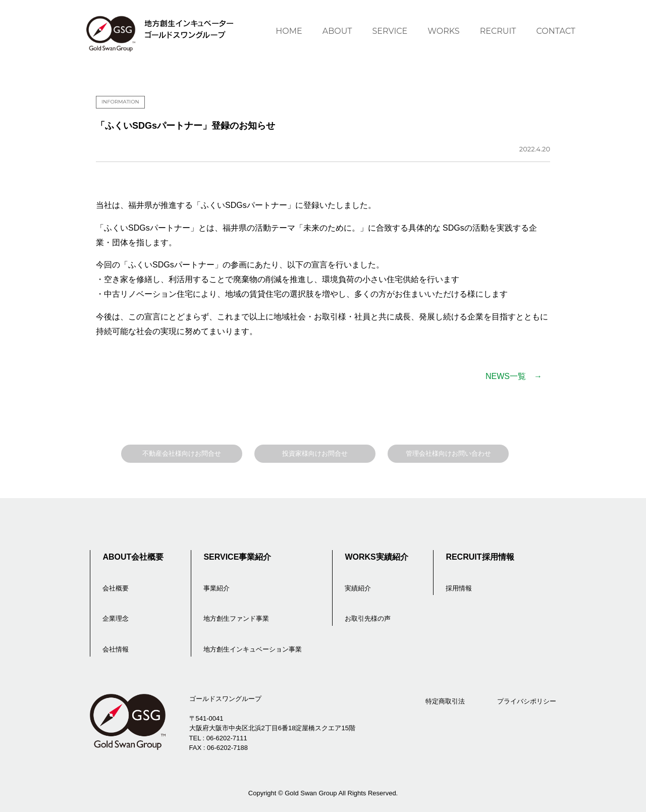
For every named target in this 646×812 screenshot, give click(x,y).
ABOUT (337, 31)
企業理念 (116, 618)
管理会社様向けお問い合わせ (448, 453)
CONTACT (556, 31)
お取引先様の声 (368, 618)
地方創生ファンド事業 (236, 618)
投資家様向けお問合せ (315, 453)
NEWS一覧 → (514, 376)
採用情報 (459, 588)
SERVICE (390, 31)
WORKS (443, 31)
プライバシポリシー (527, 701)
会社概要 (116, 588)
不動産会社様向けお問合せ (182, 453)
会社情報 (116, 649)
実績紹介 (358, 588)
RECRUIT (498, 31)
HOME (289, 31)
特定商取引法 (445, 701)
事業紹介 (217, 588)
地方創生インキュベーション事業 (253, 649)
